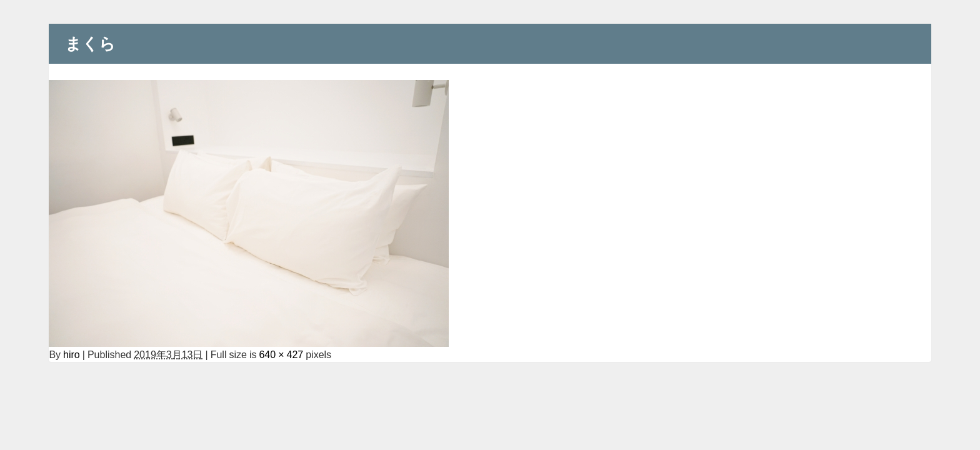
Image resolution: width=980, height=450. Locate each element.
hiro (72, 354)
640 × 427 (281, 354)
